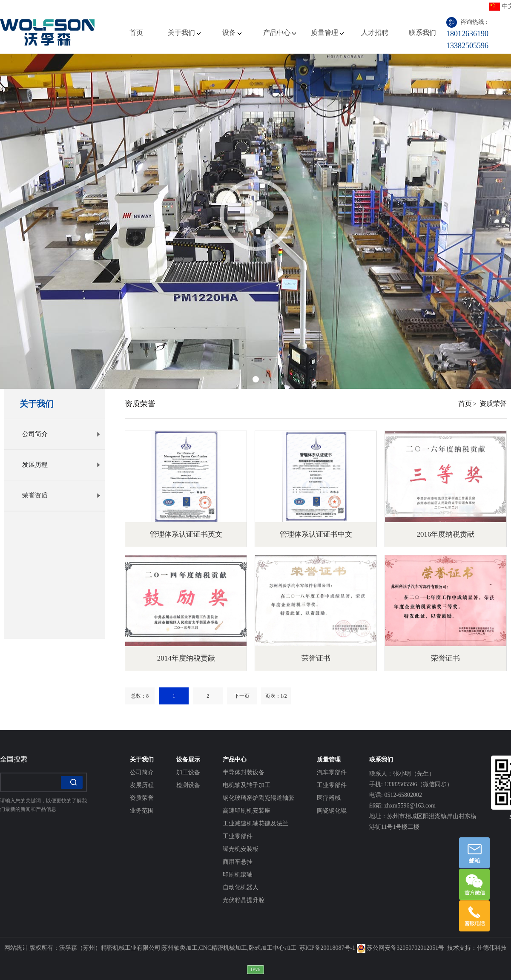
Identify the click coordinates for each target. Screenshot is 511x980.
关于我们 (184, 33)
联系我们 (422, 33)
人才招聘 (375, 33)
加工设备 (188, 772)
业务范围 (142, 811)
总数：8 (140, 696)
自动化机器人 (241, 887)
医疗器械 (329, 798)
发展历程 (61, 465)
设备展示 (188, 760)
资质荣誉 (493, 404)
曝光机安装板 (241, 849)
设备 (232, 33)
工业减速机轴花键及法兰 (255, 823)
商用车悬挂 (238, 862)
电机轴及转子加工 (247, 785)
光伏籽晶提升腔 (244, 900)
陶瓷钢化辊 (332, 811)
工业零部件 (238, 836)
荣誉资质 (61, 495)
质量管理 (327, 33)
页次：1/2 (276, 696)
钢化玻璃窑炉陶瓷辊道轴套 (258, 798)
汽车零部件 (332, 772)
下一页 (242, 696)
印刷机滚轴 (238, 875)
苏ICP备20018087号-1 (327, 948)
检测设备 (188, 785)
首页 (136, 33)
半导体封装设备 (244, 772)
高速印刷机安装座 (247, 811)
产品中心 (280, 33)
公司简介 (61, 434)
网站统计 (16, 948)
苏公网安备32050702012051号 (401, 948)
